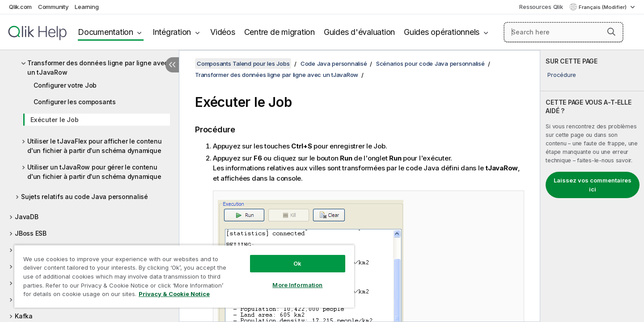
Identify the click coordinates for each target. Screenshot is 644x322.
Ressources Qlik (541, 7)
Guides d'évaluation (359, 32)
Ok (297, 263)
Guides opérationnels (442, 32)
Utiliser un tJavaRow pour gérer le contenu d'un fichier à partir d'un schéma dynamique (94, 172)
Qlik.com (20, 7)
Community (53, 7)
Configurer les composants (75, 102)
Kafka (24, 316)
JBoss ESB (31, 233)
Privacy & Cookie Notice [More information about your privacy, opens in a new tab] (174, 294)
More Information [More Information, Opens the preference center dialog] (297, 285)
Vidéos (223, 32)
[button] (611, 32)
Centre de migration (280, 32)
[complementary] (592, 186)
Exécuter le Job (54, 120)
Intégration (172, 32)
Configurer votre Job (65, 85)
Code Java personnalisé (334, 64)
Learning (87, 7)
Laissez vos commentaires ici (593, 185)
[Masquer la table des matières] (172, 65)
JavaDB (27, 217)
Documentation (106, 32)
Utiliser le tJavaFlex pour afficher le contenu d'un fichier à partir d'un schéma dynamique (95, 146)
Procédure (562, 75)
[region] (184, 276)
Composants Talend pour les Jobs (243, 64)
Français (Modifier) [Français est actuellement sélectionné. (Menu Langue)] (603, 7)
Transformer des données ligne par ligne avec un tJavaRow (97, 68)
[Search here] (564, 32)
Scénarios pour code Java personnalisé (430, 64)
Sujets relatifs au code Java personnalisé (85, 197)
